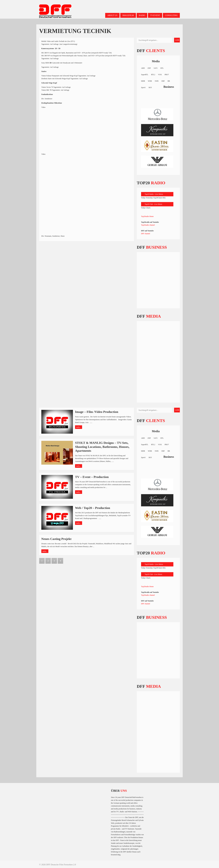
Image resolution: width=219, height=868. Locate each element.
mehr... (79, 427)
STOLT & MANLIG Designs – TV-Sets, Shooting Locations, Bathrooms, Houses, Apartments (102, 447)
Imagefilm (128, 15)
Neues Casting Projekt (56, 539)
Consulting (171, 15)
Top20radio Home (147, 216)
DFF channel (146, 234)
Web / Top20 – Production (93, 508)
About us (112, 15)
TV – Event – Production (92, 477)
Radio (142, 15)
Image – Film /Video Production (97, 412)
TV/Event (155, 15)
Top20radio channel (148, 225)
